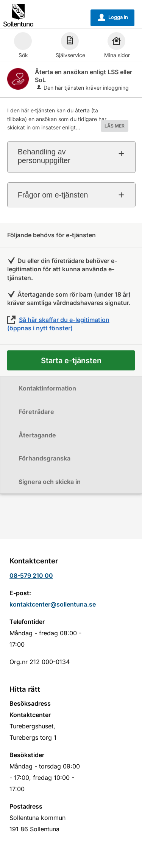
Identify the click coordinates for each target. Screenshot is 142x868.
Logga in (113, 17)
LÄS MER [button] (115, 126)
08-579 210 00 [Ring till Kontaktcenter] (31, 576)
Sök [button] (23, 46)
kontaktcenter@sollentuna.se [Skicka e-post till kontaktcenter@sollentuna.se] (53, 604)
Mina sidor (117, 46)
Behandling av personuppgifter (44, 156)
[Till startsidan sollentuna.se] (18, 15)
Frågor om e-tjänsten (53, 195)
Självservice (70, 46)
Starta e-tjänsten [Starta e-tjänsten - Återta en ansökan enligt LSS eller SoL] (71, 361)
